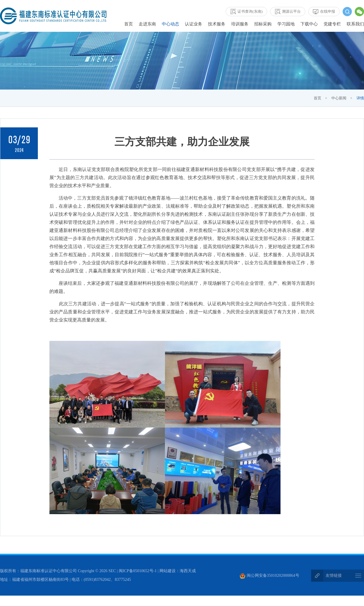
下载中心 (309, 24)
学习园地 (286, 24)
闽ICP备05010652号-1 (138, 572)
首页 (129, 24)
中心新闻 (339, 98)
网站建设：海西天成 (178, 572)
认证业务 (194, 24)
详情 (360, 98)
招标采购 (263, 24)
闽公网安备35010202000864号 (270, 576)
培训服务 (240, 24)
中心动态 (170, 24)
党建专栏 (332, 24)
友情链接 (334, 576)
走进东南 (147, 24)
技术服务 (217, 24)
